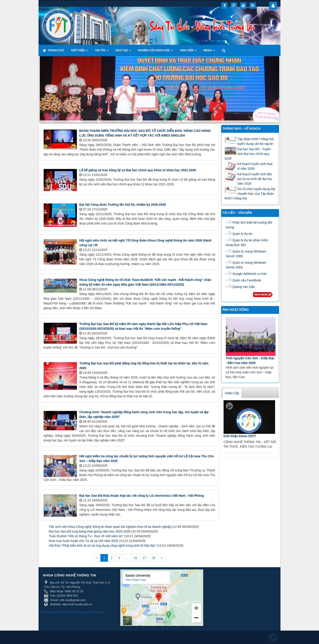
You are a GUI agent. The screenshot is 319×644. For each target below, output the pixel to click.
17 (144, 558)
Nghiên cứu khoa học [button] (155, 52)
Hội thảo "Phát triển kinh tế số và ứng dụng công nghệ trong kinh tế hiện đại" (102, 546)
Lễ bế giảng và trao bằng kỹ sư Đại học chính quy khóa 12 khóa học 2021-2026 (138, 170)
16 (135, 558)
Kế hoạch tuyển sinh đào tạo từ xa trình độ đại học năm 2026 (255, 179)
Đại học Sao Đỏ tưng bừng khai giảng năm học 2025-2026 (90, 531)
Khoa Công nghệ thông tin (86, 612)
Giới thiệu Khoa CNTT (240, 436)
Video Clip (232, 393)
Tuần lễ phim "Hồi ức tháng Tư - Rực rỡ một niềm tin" (86, 536)
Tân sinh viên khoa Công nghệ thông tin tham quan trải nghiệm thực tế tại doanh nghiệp (110, 527)
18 (154, 558)
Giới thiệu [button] (80, 52)
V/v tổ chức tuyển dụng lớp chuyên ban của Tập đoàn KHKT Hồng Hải (250, 194)
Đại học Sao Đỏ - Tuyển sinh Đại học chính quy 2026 (248, 154)
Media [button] (209, 52)
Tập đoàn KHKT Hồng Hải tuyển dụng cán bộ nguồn (256, 141)
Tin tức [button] (102, 52)
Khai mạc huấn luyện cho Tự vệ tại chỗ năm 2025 (84, 541)
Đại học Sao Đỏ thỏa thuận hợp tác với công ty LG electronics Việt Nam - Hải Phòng (142, 496)
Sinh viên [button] (188, 52)
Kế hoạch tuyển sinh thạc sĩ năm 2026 (255, 166)
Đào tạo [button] (123, 52)
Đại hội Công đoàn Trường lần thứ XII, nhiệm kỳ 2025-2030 (123, 205)
